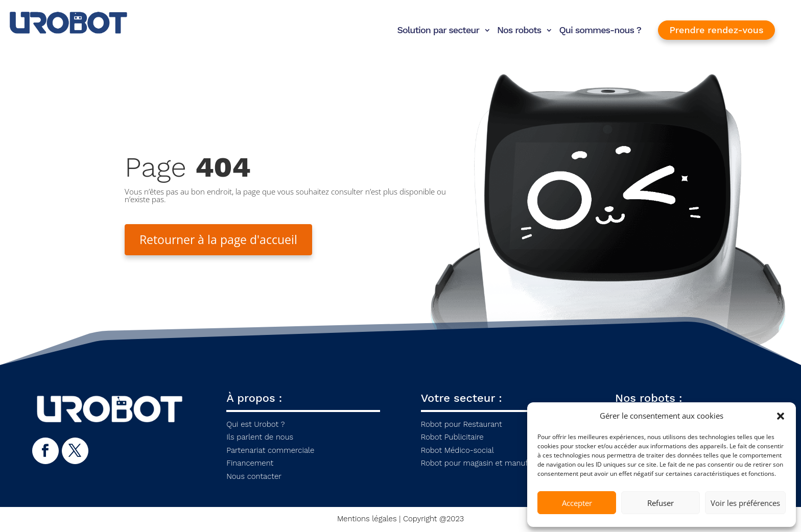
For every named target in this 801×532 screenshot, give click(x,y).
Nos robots (519, 30)
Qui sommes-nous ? (600, 30)
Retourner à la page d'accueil (222, 240)
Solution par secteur (438, 30)
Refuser (661, 503)
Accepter (577, 503)
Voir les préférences (745, 503)
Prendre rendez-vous (717, 30)
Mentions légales (367, 520)
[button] (781, 416)
